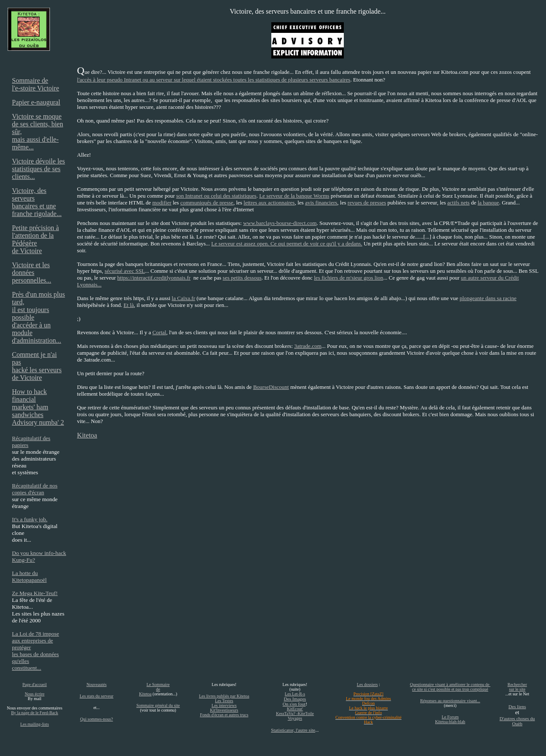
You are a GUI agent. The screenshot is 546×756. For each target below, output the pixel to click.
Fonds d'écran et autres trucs (224, 715)
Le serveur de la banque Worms (294, 196)
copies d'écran (28, 492)
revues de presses (367, 203)
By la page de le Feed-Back (35, 713)
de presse (222, 203)
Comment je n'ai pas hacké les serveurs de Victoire (37, 366)
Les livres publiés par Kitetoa (224, 696)
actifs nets (459, 203)
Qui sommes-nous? (97, 719)
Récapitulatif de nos (35, 486)
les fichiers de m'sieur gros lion (349, 278)
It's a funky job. (30, 519)
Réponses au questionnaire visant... (450, 701)
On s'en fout (294, 704)
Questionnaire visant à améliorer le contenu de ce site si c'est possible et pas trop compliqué (450, 687)
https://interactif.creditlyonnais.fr (154, 278)
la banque (488, 203)
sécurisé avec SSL (125, 271)
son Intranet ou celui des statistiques (216, 196)
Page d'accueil (35, 684)
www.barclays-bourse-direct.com (280, 223)
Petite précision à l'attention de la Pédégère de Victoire (35, 239)
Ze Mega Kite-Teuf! (35, 593)
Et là (129, 305)
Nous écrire (35, 694)
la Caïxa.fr (184, 298)
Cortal (159, 332)
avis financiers (321, 203)
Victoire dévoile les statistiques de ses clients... (38, 169)
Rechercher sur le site (517, 687)
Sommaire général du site (158, 705)
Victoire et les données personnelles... (32, 273)
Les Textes (224, 701)
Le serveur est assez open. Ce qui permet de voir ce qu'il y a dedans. (287, 244)
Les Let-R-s (295, 694)
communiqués (196, 203)
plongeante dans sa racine (488, 298)
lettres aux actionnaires (269, 203)
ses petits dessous (242, 278)
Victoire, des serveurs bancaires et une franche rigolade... (37, 202)
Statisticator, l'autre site (293, 730)
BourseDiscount (271, 387)
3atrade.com (308, 346)
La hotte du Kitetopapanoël (29, 576)
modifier (162, 203)
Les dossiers (367, 684)
